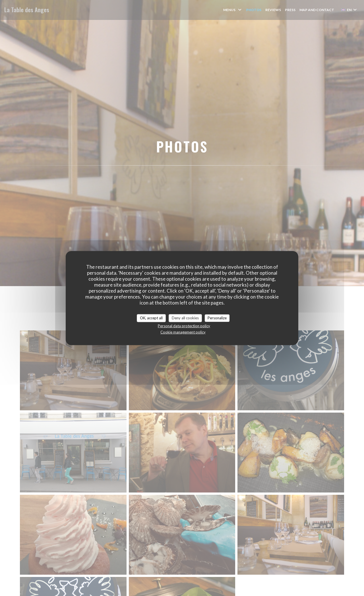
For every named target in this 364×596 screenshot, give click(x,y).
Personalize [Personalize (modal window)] (217, 318)
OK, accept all (151, 318)
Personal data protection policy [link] (184, 326)
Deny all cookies (185, 318)
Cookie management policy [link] (183, 332)
